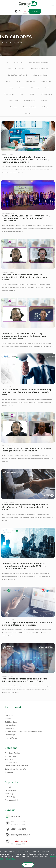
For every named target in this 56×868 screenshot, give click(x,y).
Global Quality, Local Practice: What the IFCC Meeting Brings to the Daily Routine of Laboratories (26, 218)
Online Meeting (9, 94)
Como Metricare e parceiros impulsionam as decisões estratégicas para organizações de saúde (25, 507)
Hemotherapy (30, 81)
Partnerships (10, 735)
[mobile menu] (53, 5)
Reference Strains (12, 763)
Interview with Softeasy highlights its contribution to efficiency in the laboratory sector (25, 277)
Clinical (7, 81)
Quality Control (14, 101)
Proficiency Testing (46, 94)
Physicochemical (11, 800)
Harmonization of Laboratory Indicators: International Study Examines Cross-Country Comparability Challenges (26, 160)
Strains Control (13, 107)
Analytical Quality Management (39, 62)
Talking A (45, 107)
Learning (10, 88)
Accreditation (19, 62)
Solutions (44, 101)
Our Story (9, 716)
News (10, 42)
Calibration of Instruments (40, 69)
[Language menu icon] (25, 11)
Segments (9, 772)
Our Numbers (10, 725)
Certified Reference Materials (18, 75)
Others (22, 94)
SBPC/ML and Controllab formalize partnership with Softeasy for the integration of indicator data (27, 392)
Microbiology (35, 88)
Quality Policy (10, 728)
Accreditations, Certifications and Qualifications (24, 732)
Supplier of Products (30, 107)
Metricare (22, 88)
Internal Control (46, 81)
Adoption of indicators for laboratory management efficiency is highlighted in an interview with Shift (24, 336)
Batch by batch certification (17, 69)
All (8, 62)
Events (18, 81)
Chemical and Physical (41, 75)
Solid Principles (11, 722)
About (7, 712)
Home (2, 42)
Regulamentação (30, 101)
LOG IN (35, 11)
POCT (32, 94)
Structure (9, 719)
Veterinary (28, 113)
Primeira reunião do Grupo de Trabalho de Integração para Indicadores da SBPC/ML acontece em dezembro (24, 566)
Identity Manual (11, 738)
